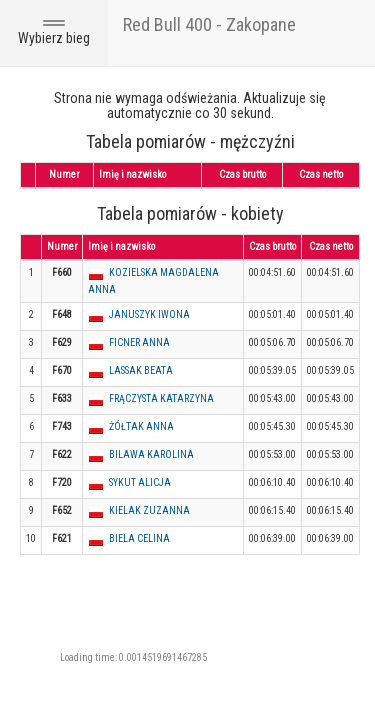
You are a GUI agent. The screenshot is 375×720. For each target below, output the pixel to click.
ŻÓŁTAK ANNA (141, 426)
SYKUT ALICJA (140, 482)
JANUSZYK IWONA (149, 314)
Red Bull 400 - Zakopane (209, 24)
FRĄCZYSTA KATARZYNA (161, 398)
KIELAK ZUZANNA (149, 510)
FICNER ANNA (139, 342)
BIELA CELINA (139, 538)
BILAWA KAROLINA (151, 454)
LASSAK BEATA (141, 370)
